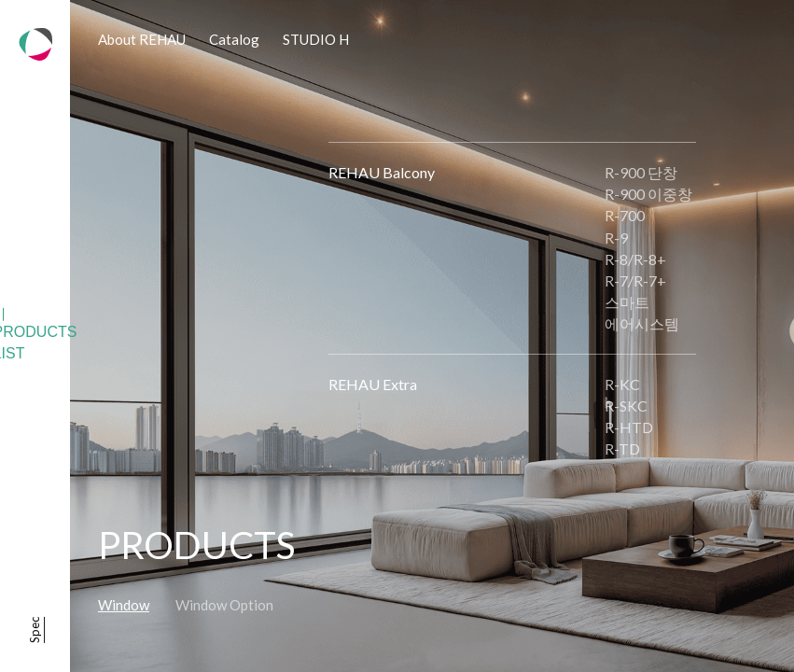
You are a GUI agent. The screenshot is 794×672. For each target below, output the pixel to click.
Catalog (234, 39)
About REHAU (142, 39)
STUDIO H (316, 39)
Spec (35, 630)
